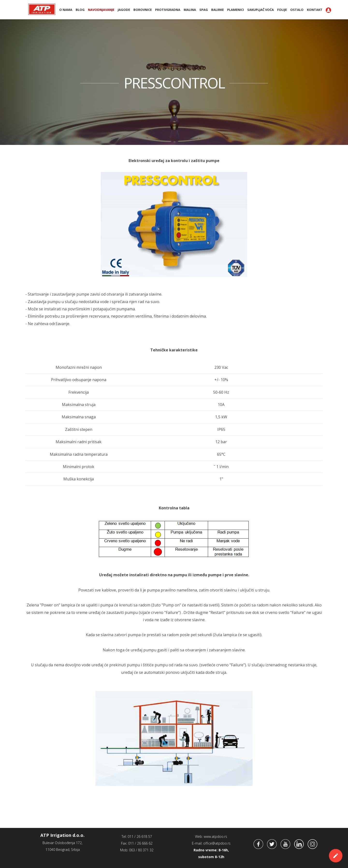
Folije (282, 10)
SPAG (204, 10)
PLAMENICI (236, 10)
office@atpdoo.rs (217, 843)
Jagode (124, 10)
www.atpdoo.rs (215, 836)
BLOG (80, 10)
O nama (66, 10)
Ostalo (297, 10)
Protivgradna (168, 10)
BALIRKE (217, 10)
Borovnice (143, 10)
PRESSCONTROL (174, 83)
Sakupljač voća (261, 10)
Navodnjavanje (101, 10)
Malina (190, 10)
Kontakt (315, 10)
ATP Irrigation (42, 9)
